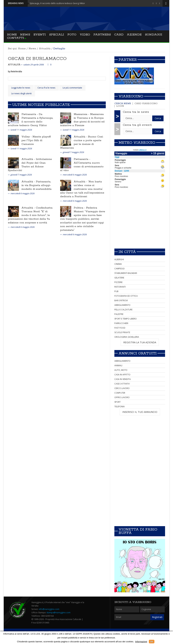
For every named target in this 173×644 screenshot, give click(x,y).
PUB (116, 291)
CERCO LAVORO (122, 388)
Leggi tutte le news (21, 88)
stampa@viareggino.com (58, 613)
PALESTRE (119, 314)
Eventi (40, 35)
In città (127, 252)
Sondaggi (154, 35)
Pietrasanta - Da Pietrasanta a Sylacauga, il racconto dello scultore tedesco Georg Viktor (48, 3)
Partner (128, 60)
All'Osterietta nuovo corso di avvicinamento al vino (82, 167)
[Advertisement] (140, 222)
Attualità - (81, 137)
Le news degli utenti (21, 93)
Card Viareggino (146, 104)
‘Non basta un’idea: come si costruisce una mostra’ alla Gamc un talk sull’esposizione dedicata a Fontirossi (82, 189)
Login (120, 106)
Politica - (80, 208)
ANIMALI (118, 365)
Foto (72, 35)
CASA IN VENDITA (123, 379)
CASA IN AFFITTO (122, 375)
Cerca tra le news (136, 112)
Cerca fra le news (46, 88)
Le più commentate (72, 88)
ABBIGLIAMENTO (122, 305)
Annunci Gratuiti (138, 353)
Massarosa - (82, 114)
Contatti (16, 38)
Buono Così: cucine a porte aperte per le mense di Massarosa (82, 142)
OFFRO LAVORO (122, 397)
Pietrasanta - (30, 114)
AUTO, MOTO (121, 370)
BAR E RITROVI (121, 300)
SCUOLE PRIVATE (122, 332)
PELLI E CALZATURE (123, 310)
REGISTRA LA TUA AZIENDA (140, 342)
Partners (102, 35)
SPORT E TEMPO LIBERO (126, 319)
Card (119, 35)
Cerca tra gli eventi (137, 125)
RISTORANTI (120, 287)
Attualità (45, 49)
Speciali (57, 35)
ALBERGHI (119, 259)
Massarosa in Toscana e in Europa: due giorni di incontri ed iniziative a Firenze (82, 120)
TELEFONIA (120, 407)
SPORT (118, 402)
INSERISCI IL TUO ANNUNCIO (140, 412)
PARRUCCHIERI (121, 323)
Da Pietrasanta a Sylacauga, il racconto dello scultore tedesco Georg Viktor (31, 120)
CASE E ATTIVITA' (122, 384)
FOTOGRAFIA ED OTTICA (126, 296)
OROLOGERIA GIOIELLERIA (127, 337)
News (25, 35)
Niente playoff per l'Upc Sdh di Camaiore (36, 140)
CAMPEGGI (119, 269)
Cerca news (123, 104)
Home (12, 35)
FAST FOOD (120, 328)
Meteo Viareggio (137, 143)
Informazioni (141, 642)
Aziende (134, 35)
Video (85, 35)
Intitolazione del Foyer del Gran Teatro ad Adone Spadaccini (30, 165)
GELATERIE (119, 278)
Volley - (27, 137)
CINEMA (118, 264)
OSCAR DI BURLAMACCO (37, 59)
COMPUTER (120, 393)
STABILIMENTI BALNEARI (126, 273)
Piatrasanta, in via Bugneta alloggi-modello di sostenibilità (36, 185)
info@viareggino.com (49, 609)
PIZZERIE (118, 282)
